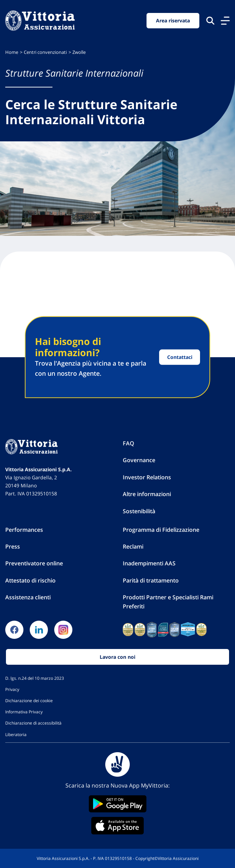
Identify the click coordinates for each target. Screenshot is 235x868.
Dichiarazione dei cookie (29, 700)
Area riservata (173, 20)
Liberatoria (16, 734)
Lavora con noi (117, 657)
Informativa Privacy (24, 712)
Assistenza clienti (28, 597)
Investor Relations (147, 477)
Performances (24, 530)
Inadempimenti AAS (149, 563)
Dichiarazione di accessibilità (33, 723)
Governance (139, 460)
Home (12, 52)
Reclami (133, 546)
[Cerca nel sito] (210, 20)
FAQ (129, 443)
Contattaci (180, 357)
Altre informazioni (147, 494)
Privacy (12, 689)
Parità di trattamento (151, 580)
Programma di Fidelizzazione (161, 530)
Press (13, 546)
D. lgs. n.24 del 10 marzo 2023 (35, 678)
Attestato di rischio (30, 580)
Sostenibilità (139, 511)
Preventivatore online (34, 563)
